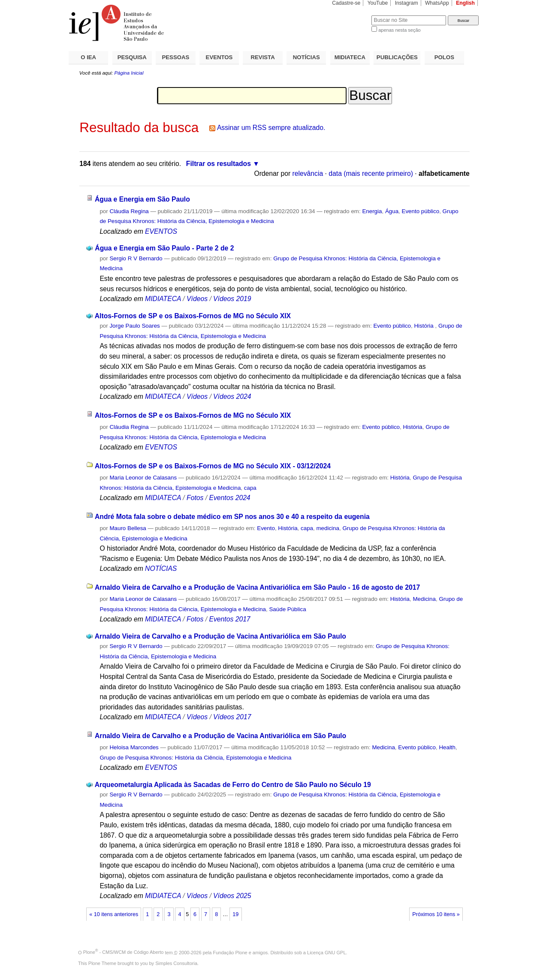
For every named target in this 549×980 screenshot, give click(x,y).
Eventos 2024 (229, 498)
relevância (308, 173)
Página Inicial (129, 73)
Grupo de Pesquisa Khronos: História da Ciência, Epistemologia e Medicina (195, 758)
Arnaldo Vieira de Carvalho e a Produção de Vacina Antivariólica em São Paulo (220, 636)
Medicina (424, 599)
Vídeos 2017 (232, 717)
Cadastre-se (346, 3)
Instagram (407, 3)
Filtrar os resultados (219, 164)
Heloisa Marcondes (134, 747)
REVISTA (263, 57)
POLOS (444, 57)
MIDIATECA (350, 57)
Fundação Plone (230, 952)
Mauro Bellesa (128, 528)
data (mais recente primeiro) (371, 173)
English (465, 3)
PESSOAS (176, 57)
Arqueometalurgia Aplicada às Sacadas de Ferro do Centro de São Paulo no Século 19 (233, 785)
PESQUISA (132, 57)
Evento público (421, 211)
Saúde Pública (287, 609)
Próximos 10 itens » (436, 914)
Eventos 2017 (229, 619)
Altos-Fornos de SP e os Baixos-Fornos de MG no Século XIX (193, 316)
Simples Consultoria (176, 963)
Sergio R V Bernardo (136, 258)
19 (235, 914)
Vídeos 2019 (232, 299)
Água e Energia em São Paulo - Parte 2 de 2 (164, 248)
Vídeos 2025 (232, 896)
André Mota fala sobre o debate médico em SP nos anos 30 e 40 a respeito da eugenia (232, 517)
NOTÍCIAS (306, 57)
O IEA (88, 57)
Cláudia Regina (129, 211)
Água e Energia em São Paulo (142, 199)
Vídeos (197, 299)
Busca (351, 15)
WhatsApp (437, 3)
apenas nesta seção (399, 30)
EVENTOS (219, 57)
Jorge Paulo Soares (134, 326)
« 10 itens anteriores (114, 914)
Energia (372, 211)
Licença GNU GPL (326, 952)
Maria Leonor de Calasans (143, 478)
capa (250, 488)
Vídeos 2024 (232, 397)
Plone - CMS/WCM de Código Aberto (124, 952)
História (424, 326)
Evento (266, 528)
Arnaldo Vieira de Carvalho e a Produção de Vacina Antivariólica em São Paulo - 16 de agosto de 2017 (257, 587)
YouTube (378, 3)
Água (392, 211)
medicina (327, 528)
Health (447, 747)
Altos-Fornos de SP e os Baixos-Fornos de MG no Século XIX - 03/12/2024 (213, 466)
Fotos (195, 498)
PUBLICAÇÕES (397, 57)
